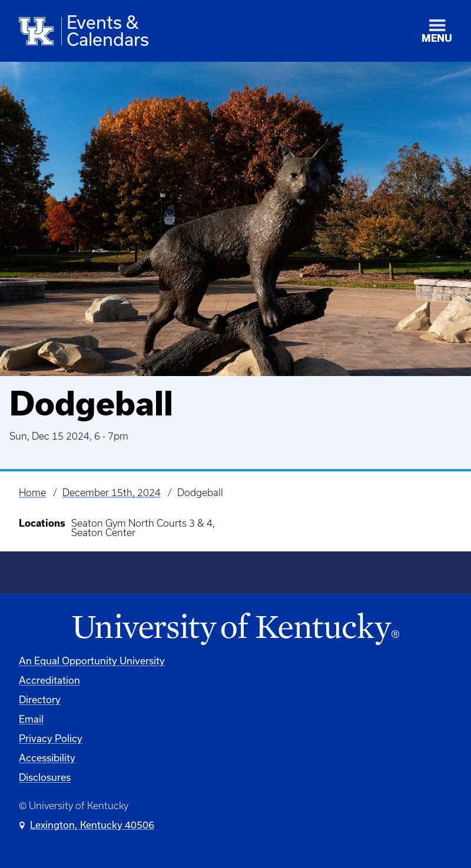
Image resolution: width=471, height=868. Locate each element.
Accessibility (47, 758)
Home (32, 493)
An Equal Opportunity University (92, 661)
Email (31, 719)
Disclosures (45, 777)
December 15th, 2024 (112, 493)
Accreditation (49, 680)
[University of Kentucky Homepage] (235, 629)
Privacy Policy (51, 738)
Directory (40, 699)
